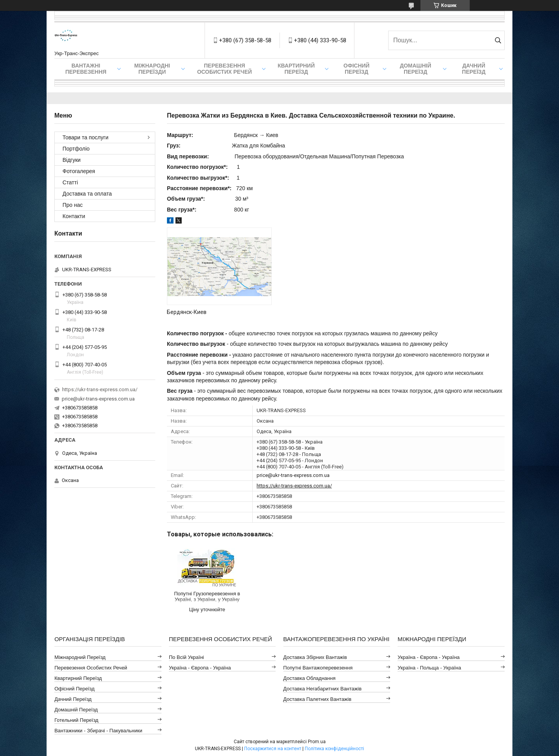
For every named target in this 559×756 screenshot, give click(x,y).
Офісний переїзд (357, 69)
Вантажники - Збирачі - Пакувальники (98, 731)
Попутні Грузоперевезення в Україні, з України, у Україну (207, 596)
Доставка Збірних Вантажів (315, 657)
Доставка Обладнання (310, 678)
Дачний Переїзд (474, 69)
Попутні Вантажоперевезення (318, 668)
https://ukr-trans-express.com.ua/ (294, 486)
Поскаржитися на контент (273, 749)
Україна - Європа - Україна (200, 668)
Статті (70, 182)
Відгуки (72, 160)
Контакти (74, 216)
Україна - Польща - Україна (429, 668)
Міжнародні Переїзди (152, 69)
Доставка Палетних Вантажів (318, 699)
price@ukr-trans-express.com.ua (293, 475)
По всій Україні (187, 657)
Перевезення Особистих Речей (225, 69)
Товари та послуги (85, 137)
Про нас (73, 205)
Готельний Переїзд (76, 720)
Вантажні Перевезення (86, 69)
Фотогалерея (79, 171)
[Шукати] (498, 40)
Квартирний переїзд (296, 69)
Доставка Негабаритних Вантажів (323, 689)
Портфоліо (76, 149)
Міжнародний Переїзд (80, 657)
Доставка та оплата (87, 194)
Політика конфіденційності (334, 749)
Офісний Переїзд (74, 689)
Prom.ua (317, 742)
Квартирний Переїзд (78, 678)
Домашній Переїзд (416, 69)
